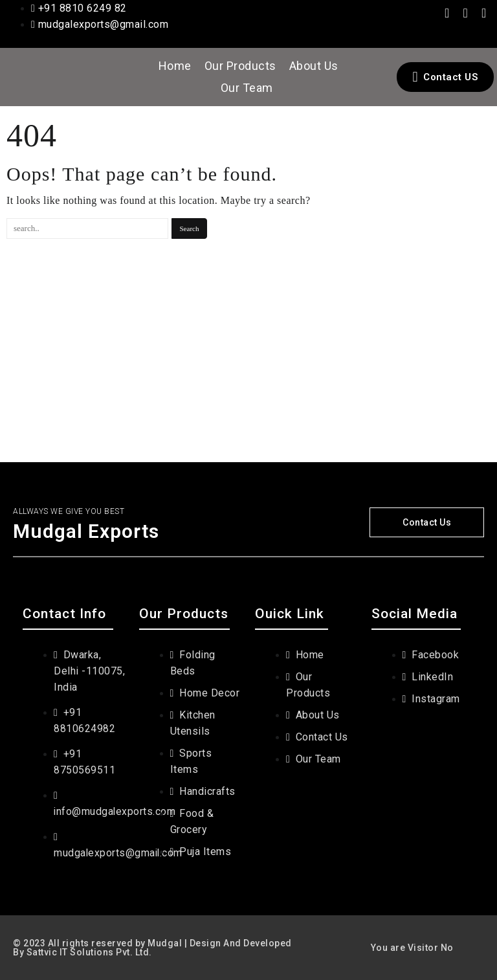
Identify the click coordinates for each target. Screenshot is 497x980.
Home (175, 66)
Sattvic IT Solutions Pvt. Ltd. (89, 952)
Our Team (247, 88)
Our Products (240, 66)
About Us (314, 66)
